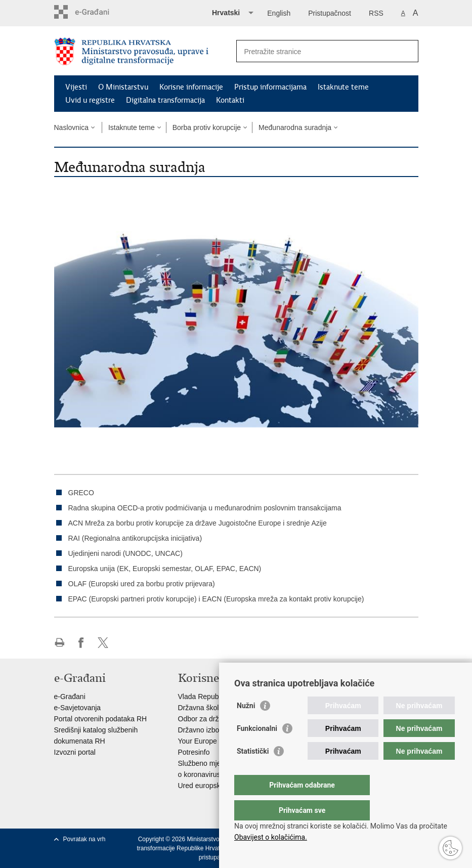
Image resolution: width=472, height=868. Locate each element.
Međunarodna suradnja (295, 127)
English (279, 13)
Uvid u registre (90, 100)
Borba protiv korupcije (207, 127)
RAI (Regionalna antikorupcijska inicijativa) (135, 538)
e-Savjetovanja (78, 708)
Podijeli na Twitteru (103, 643)
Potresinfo (194, 752)
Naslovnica (71, 127)
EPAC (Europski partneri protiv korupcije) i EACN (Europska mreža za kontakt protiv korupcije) (216, 599)
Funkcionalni (257, 749)
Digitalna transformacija (165, 100)
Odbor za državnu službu (218, 719)
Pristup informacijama (270, 87)
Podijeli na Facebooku (81, 643)
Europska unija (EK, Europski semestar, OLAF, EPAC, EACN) (165, 569)
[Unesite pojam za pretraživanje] (316, 51)
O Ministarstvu (123, 87)
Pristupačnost (330, 13)
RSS (376, 13)
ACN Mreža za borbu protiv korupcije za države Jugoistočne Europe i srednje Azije (198, 523)
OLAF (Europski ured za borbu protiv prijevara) (142, 584)
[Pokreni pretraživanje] (407, 51)
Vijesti (76, 87)
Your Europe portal (207, 741)
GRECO (81, 493)
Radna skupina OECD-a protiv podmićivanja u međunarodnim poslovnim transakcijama (205, 508)
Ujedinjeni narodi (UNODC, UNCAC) (125, 553)
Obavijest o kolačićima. (271, 837)
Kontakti (230, 100)
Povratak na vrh (84, 839)
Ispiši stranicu (59, 643)
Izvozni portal (75, 752)
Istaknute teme (343, 87)
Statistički (253, 771)
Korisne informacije (191, 87)
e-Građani (70, 697)
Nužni (246, 726)
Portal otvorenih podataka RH (101, 719)
